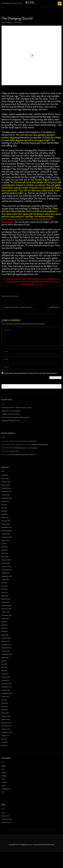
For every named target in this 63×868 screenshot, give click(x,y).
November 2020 (6, 703)
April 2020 (4, 725)
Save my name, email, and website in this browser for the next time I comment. (30, 389)
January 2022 (6, 657)
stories (4, 801)
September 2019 (7, 748)
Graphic (4, 788)
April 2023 (4, 608)
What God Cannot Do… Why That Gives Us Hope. (17, 423)
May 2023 (4, 605)
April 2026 (4, 491)
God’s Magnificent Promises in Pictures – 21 (23, 470)
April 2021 (4, 686)
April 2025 (4, 530)
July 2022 (4, 637)
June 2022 (4, 641)
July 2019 (4, 755)
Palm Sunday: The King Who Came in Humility (15, 433)
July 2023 (4, 598)
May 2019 (4, 761)
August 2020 (5, 712)
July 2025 (4, 520)
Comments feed (6, 835)
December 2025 (6, 504)
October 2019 (6, 745)
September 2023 (7, 592)
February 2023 (6, 615)
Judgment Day (54, 323)
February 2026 (6, 497)
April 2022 (4, 647)
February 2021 (6, 693)
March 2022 (5, 651)
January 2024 (6, 579)
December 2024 (6, 543)
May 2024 (4, 566)
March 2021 (5, 690)
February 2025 (6, 537)
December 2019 (6, 738)
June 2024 (4, 563)
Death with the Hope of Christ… (11, 436)
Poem (3, 795)
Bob (20, 38)
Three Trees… (16, 467)
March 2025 (5, 533)
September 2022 (7, 631)
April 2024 (4, 569)
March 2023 (5, 611)
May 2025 (4, 527)
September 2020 (7, 709)
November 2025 (6, 507)
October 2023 (6, 589)
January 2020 (6, 735)
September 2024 (7, 553)
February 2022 (6, 654)
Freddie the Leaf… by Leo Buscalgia (26, 464)
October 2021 (6, 667)
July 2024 (4, 559)
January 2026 (6, 501)
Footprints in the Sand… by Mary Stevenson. (19, 323)
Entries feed (5, 832)
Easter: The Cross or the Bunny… (12, 427)
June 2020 (4, 719)
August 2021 (5, 673)
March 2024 (5, 572)
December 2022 (6, 621)
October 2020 (6, 706)
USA (3, 808)
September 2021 (7, 670)
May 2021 (4, 683)
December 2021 (6, 660)
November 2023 (6, 585)
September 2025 (7, 514)
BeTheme (51, 860)
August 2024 (5, 556)
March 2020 (5, 729)
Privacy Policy (37, 860)
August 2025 (5, 517)
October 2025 (6, 511)
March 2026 (5, 494)
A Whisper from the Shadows (11, 430)
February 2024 (6, 576)
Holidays (4, 792)
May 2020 (4, 722)
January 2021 (6, 696)
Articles (11, 312)
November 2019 (6, 742)
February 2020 (6, 732)
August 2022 (5, 634)
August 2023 (5, 595)
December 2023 (6, 582)
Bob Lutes (5, 470)
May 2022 (4, 644)
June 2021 (4, 680)
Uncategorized (6, 805)
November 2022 (6, 624)
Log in (3, 828)
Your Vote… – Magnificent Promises (12, 457)
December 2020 (6, 699)
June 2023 (4, 602)
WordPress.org (6, 838)
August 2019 (5, 751)
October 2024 (6, 550)
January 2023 (6, 618)
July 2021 (4, 676)
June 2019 (4, 758)
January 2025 (6, 540)
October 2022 (6, 628)
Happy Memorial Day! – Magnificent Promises (15, 460)
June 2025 (4, 524)
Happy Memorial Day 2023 (40, 460)
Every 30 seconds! (31, 457)
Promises (4, 798)
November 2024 (6, 546)
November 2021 (6, 664)
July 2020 (4, 716)
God (16, 312)
